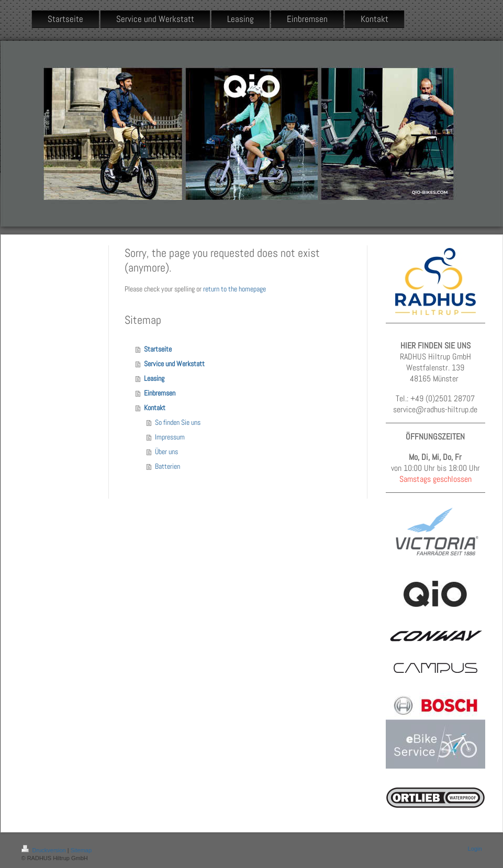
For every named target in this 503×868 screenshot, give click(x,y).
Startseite (158, 349)
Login (475, 849)
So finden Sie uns (178, 422)
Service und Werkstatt (174, 364)
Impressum (170, 437)
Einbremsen (160, 393)
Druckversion (44, 850)
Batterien (167, 466)
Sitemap (81, 850)
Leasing (154, 378)
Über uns (166, 452)
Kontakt (155, 408)
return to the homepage (234, 289)
